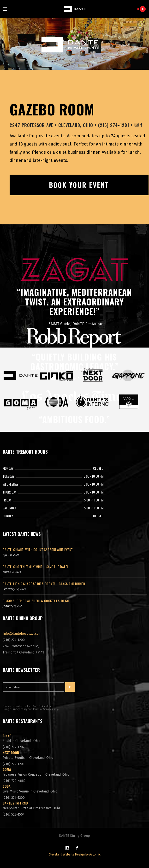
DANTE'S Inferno (15, 803)
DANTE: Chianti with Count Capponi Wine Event (38, 549)
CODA (7, 786)
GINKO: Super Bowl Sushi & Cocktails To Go (36, 601)
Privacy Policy (20, 709)
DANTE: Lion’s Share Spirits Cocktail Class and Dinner (44, 584)
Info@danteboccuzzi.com (22, 634)
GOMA (7, 769)
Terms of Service (42, 709)
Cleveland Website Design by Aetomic (75, 854)
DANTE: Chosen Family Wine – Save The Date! (35, 567)
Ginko (7, 736)
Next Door (11, 752)
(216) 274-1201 (114, 125)
